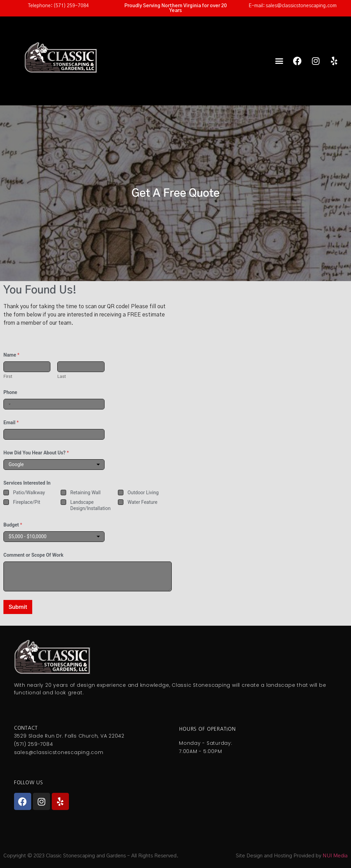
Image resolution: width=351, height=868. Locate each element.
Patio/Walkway (29, 493)
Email (11, 423)
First (8, 376)
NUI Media (335, 856)
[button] (279, 61)
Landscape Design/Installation (90, 506)
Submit (18, 607)
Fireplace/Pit (27, 502)
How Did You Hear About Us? (36, 453)
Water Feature (142, 502)
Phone (10, 392)
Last (62, 376)
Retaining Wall (85, 493)
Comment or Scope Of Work (33, 555)
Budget (13, 525)
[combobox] (8, 404)
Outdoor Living (143, 493)
